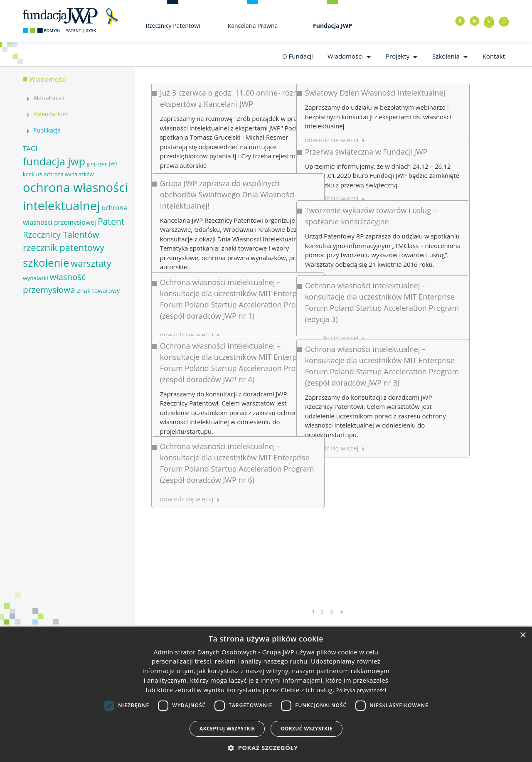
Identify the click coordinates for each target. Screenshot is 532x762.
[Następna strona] (342, 612)
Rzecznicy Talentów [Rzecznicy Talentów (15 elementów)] (61, 234)
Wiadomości (345, 56)
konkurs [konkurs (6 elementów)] (32, 174)
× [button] (523, 635)
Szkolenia (446, 56)
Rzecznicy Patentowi (173, 26)
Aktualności (49, 98)
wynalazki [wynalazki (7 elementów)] (36, 278)
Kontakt (494, 56)
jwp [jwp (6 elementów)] (113, 163)
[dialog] (266, 694)
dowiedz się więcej (187, 371)
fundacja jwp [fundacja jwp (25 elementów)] (54, 161)
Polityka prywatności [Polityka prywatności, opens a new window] (361, 690)
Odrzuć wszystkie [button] (306, 729)
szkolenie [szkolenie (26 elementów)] (46, 263)
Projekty (398, 56)
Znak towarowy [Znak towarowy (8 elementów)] (98, 290)
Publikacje (47, 130)
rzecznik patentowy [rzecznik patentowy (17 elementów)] (64, 247)
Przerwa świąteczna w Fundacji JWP (314, 130)
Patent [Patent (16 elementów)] (111, 221)
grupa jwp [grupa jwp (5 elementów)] (97, 164)
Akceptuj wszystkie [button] (227, 729)
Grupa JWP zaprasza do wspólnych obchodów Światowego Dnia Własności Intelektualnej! (227, 162)
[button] (266, 748)
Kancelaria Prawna (253, 26)
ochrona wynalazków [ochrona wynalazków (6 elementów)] (69, 174)
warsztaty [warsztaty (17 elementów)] (91, 263)
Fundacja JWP (332, 26)
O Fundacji (298, 56)
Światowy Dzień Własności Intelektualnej (323, 93)
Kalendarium (50, 114)
